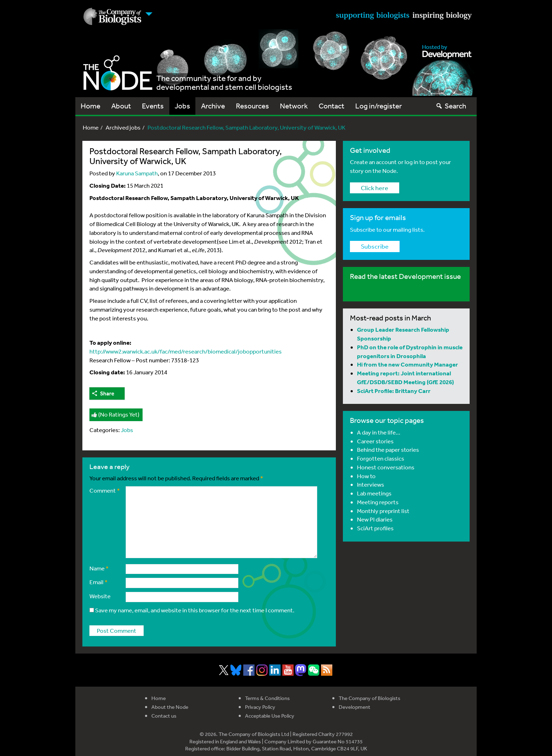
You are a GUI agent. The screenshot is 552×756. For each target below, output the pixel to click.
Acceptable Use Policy (270, 716)
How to (366, 476)
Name (99, 568)
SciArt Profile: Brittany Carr (394, 391)
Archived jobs (123, 127)
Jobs (182, 106)
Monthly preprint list (383, 511)
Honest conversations (386, 467)
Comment (105, 490)
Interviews (371, 484)
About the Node (170, 707)
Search (451, 106)
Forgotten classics (381, 458)
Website (100, 596)
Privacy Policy (260, 707)
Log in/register (379, 106)
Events (153, 106)
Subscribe (375, 246)
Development (355, 707)
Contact (331, 106)
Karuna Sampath (137, 173)
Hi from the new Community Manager (407, 364)
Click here (375, 188)
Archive (213, 106)
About (121, 106)
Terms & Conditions (267, 698)
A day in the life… (379, 432)
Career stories (375, 441)
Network (294, 106)
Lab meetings (374, 493)
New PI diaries (375, 519)
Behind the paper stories (388, 449)
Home (90, 106)
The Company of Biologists (369, 698)
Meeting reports (378, 502)
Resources (252, 106)
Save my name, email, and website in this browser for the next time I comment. (195, 610)
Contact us (164, 716)
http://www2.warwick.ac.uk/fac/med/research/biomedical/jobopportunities (186, 351)
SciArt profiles (375, 528)
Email (99, 582)
